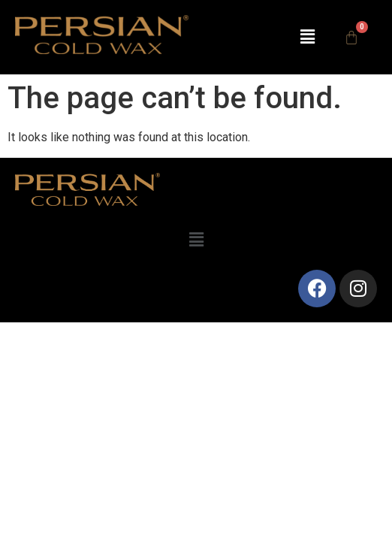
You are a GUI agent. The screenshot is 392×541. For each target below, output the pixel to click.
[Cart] (351, 38)
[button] (307, 37)
